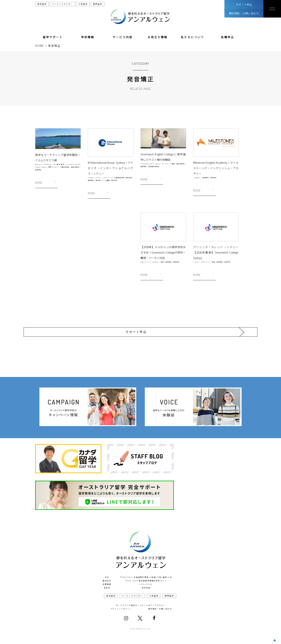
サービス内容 (123, 37)
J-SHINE (91, 178)
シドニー (98, 178)
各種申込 (228, 37)
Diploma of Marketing (43, 164)
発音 (162, 262)
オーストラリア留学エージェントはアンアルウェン (141, 601)
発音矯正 (38, 170)
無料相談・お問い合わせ (244, 13)
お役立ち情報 (157, 37)
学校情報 (88, 37)
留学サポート (53, 37)
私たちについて (193, 37)
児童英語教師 (119, 178)
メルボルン (197, 178)
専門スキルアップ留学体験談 (59, 167)
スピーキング (108, 178)
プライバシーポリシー (121, 604)
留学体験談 (75, 167)
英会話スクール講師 (103, 180)
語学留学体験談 (154, 166)
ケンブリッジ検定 (168, 164)
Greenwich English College (150, 164)
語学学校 (114, 180)
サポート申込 (244, 4)
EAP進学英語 (59, 164)
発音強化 (129, 178)
